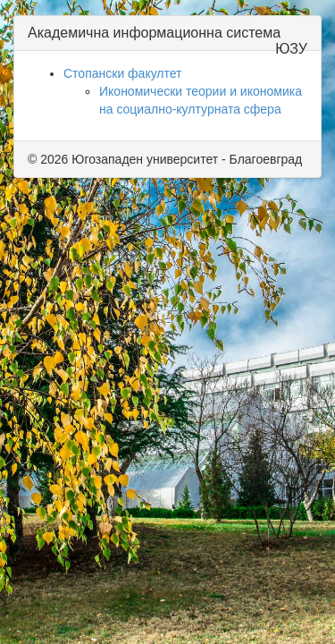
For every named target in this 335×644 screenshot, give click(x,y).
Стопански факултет (123, 73)
